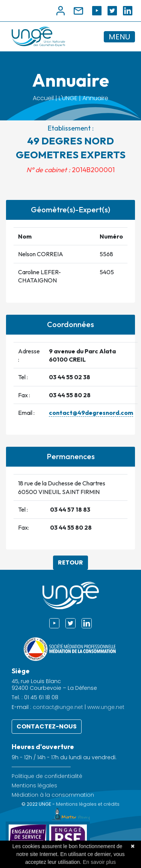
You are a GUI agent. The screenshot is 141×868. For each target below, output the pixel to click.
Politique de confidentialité (47, 776)
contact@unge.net (58, 707)
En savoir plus (99, 862)
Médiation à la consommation (53, 795)
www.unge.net (106, 707)
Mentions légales (34, 786)
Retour (70, 562)
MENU (119, 37)
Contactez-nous (47, 726)
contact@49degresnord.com (91, 413)
